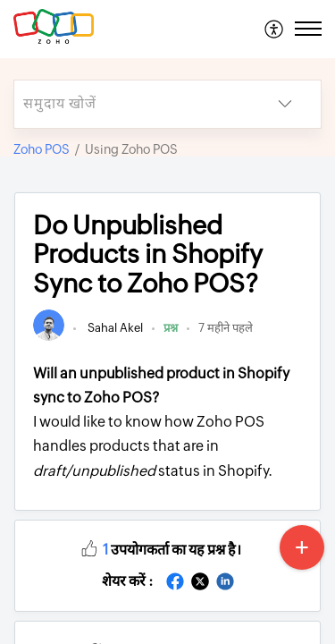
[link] (49, 337)
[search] (132, 104)
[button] (275, 29)
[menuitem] (275, 29)
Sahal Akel (114, 328)
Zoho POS (42, 149)
